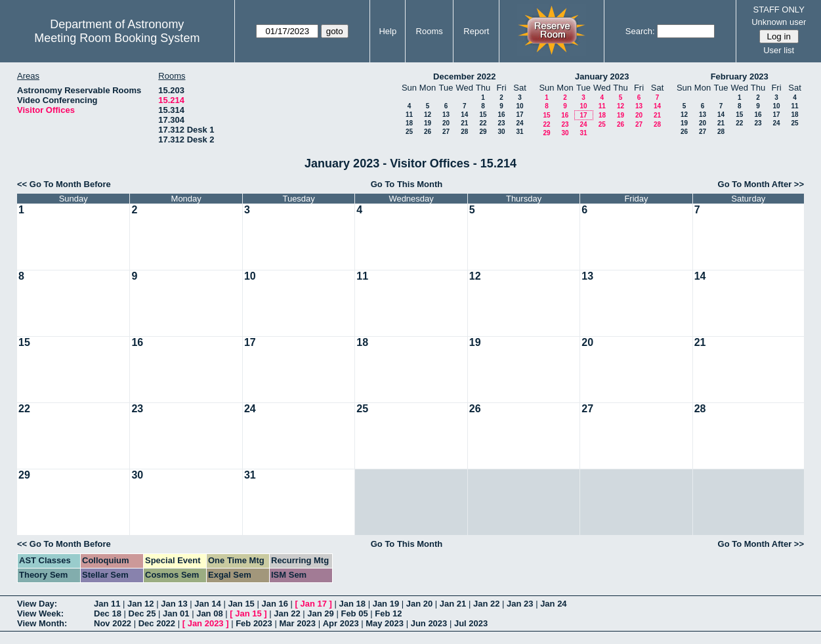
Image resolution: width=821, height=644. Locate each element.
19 (428, 123)
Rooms (430, 31)
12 (428, 115)
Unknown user (779, 22)
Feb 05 (354, 613)
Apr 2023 (341, 623)
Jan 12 (140, 604)
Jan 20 (419, 604)
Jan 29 (320, 613)
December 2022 (464, 76)
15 (483, 115)
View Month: (42, 623)
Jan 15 (241, 604)
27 (446, 132)
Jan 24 (553, 604)
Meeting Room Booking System (117, 38)
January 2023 (602, 76)
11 (409, 115)
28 (464, 132)
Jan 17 (314, 604)
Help (388, 31)
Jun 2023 (429, 623)
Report (476, 31)
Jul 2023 (471, 623)
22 (483, 123)
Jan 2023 (206, 623)
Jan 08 (209, 613)
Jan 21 (453, 604)
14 (464, 115)
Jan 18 (352, 604)
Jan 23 (520, 604)
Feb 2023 (254, 623)
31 (519, 132)
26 (428, 132)
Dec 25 (142, 613)
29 (483, 132)
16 (501, 115)
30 (501, 132)
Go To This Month (407, 184)
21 (464, 123)
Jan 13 (174, 604)
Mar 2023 (297, 623)
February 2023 (740, 76)
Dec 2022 (157, 623)
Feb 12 (388, 613)
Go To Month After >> (761, 184)
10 (519, 106)
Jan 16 (274, 604)
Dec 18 (108, 613)
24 (519, 123)
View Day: (37, 604)
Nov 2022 (113, 623)
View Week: (40, 613)
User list (779, 50)
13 (446, 115)
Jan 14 (207, 604)
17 (519, 115)
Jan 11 (107, 604)
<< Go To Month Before (64, 184)
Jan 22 (486, 604)
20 (446, 123)
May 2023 (385, 623)
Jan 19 (386, 604)
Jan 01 (176, 613)
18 (409, 123)
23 (501, 123)
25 (409, 132)
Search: (640, 31)
